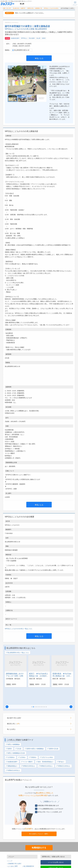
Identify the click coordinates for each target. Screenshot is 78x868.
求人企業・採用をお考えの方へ (17, 864)
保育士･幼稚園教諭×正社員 (15, 738)
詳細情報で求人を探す (15, 848)
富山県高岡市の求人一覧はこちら (17, 653)
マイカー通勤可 (27, 746)
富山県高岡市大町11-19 (22, 50)
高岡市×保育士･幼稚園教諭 (34, 733)
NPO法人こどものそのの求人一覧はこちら (19, 629)
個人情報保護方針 (29, 851)
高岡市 (44, 38)
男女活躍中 (32, 38)
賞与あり (61, 746)
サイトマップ (12, 856)
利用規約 (11, 853)
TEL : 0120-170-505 (56, 861)
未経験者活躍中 (15, 38)
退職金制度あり (12, 750)
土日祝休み (10, 742)
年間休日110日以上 (46, 750)
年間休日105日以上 (28, 750)
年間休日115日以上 (63, 750)
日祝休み (33, 742)
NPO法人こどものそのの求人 (51, 8)
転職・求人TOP (7, 8)
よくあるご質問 (13, 851)
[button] (7, 691)
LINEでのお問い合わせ (56, 852)
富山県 (38, 38)
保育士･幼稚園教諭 (13, 729)
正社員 (7, 38)
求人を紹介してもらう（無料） (39, 818)
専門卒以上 (24, 38)
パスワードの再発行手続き (16, 861)
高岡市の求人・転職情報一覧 (35, 8)
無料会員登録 (12, 859)
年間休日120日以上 (13, 755)
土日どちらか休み (46, 742)
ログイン (26, 859)
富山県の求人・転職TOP (19, 8)
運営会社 (26, 853)
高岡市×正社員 (53, 733)
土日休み (22, 742)
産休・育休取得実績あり (45, 746)
